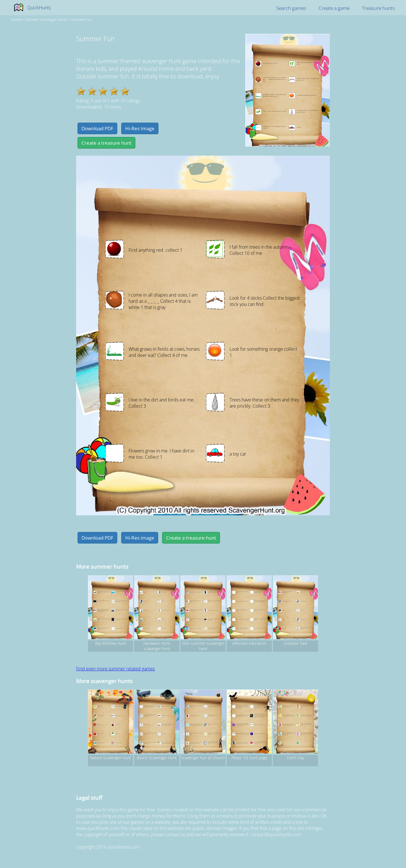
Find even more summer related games (115, 669)
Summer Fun (81, 19)
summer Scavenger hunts (46, 19)
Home (16, 19)
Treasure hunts (378, 8)
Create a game (334, 8)
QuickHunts (39, 8)
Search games (291, 8)
